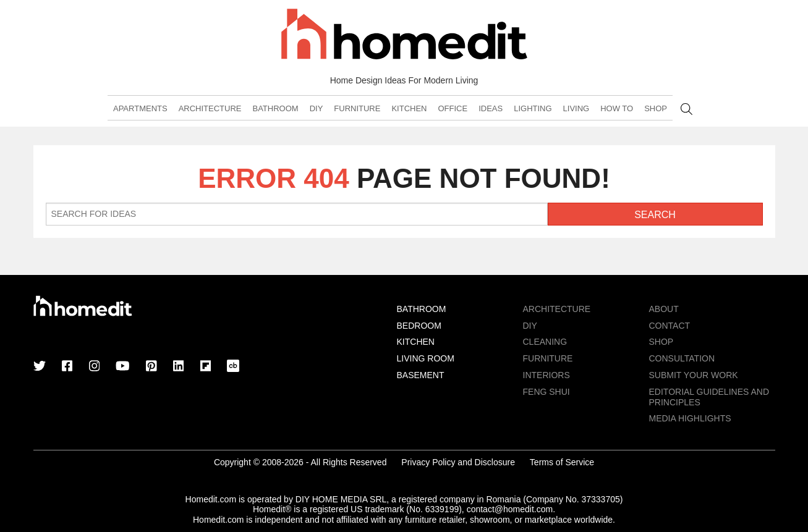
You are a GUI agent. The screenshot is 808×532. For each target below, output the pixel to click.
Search (687, 109)
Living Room (426, 358)
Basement (421, 375)
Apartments (140, 108)
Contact (670, 326)
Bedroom (419, 326)
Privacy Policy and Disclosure (458, 462)
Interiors (546, 375)
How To (617, 108)
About (664, 309)
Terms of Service (562, 462)
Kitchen (409, 108)
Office (453, 108)
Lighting (533, 108)
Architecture (210, 108)
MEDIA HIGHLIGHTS (690, 418)
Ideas (491, 108)
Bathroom (275, 108)
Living (576, 108)
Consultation (682, 358)
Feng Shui (546, 392)
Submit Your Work (694, 375)
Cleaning (545, 342)
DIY (317, 108)
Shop (656, 108)
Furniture (357, 108)
